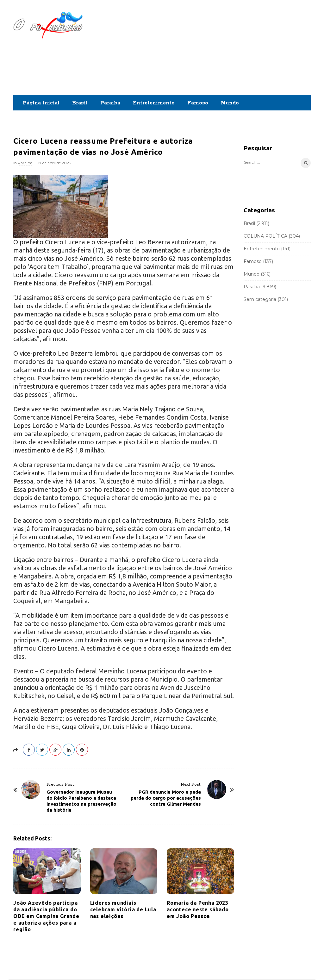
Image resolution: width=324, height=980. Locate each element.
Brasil (80, 103)
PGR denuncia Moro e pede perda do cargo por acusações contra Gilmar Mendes (166, 798)
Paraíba (110, 103)
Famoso (198, 103)
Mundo (230, 103)
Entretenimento (154, 103)
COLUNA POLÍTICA (265, 236)
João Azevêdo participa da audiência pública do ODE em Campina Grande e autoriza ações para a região (46, 916)
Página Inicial (41, 103)
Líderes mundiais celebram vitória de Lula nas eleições (123, 909)
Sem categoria (260, 299)
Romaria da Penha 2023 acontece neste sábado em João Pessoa (198, 909)
